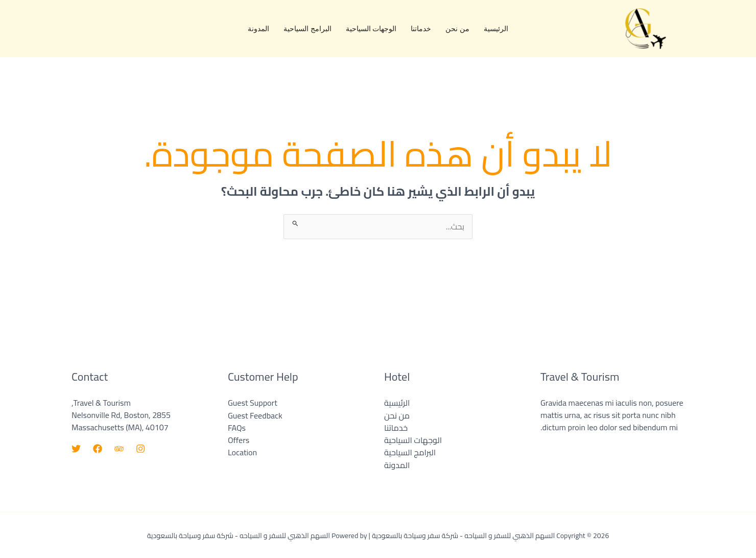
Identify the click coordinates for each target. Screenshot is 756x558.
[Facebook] (98, 449)
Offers (239, 440)
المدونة (258, 28)
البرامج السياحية (308, 28)
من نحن (457, 28)
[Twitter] (76, 449)
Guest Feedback (255, 415)
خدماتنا (421, 28)
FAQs (237, 428)
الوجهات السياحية (371, 28)
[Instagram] (140, 449)
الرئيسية (496, 28)
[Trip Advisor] (119, 449)
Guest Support (253, 403)
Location (242, 452)
